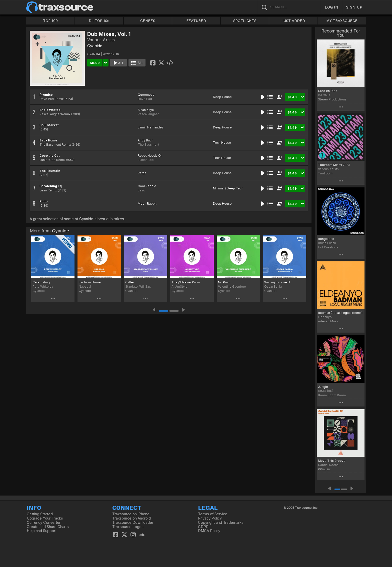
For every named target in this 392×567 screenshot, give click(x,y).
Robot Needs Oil (150, 156)
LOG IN (331, 7)
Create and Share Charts (48, 527)
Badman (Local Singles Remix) (340, 313)
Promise (46, 95)
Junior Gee (146, 160)
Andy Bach (145, 140)
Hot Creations (328, 247)
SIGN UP (354, 7)
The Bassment (148, 145)
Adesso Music (328, 321)
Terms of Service (213, 514)
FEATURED (196, 21)
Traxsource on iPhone (131, 514)
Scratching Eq (51, 186)
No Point (224, 282)
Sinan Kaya (146, 110)
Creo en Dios (328, 91)
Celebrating (41, 282)
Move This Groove (332, 461)
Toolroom (325, 173)
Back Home (48, 140)
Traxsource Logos (128, 527)
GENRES (148, 21)
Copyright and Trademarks (221, 523)
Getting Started (40, 514)
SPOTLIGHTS (245, 21)
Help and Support (42, 531)
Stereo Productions (332, 99)
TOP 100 (50, 21)
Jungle (323, 387)
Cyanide (95, 46)
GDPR (203, 527)
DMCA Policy (209, 531)
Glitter (130, 282)
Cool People (147, 186)
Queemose (146, 95)
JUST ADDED (293, 21)
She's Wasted (50, 110)
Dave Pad (145, 99)
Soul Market (49, 125)
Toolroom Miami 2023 (334, 165)
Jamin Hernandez (151, 127)
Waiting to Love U (277, 282)
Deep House (222, 97)
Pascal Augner (148, 114)
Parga (142, 173)
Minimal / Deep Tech (228, 188)
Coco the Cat (49, 156)
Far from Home (90, 282)
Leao (141, 190)
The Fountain (50, 171)
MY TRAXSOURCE (342, 21)
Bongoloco (326, 239)
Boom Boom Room (332, 395)
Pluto (43, 201)
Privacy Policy (210, 518)
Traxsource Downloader (133, 523)
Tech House (222, 143)
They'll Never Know (186, 282)
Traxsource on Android (131, 518)
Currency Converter (44, 523)
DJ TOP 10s (99, 21)
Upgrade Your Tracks (45, 518)
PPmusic (324, 469)
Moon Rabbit (147, 204)
